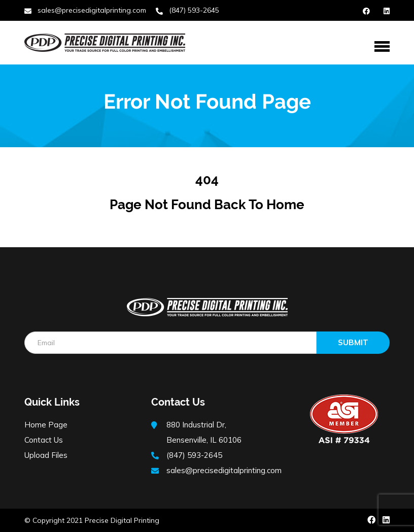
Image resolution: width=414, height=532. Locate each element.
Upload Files (46, 455)
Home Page (46, 425)
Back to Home (259, 205)
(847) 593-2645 (194, 10)
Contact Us (44, 440)
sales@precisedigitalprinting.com (92, 10)
